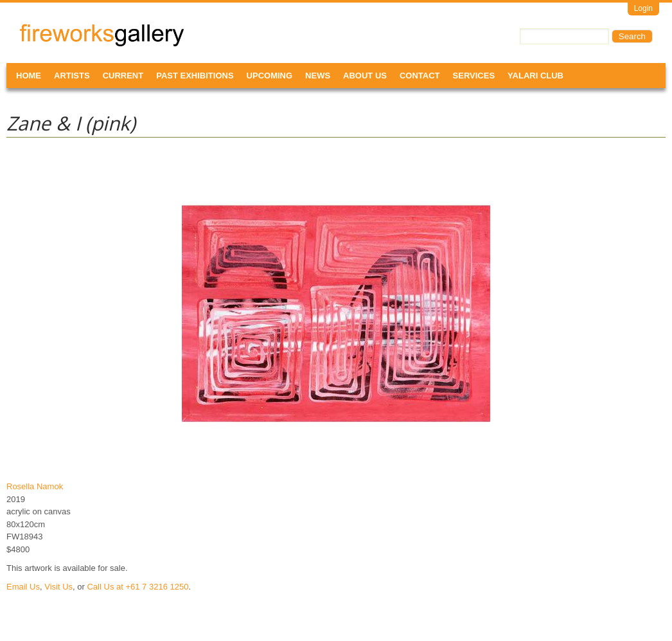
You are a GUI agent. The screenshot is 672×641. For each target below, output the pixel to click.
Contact (420, 76)
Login (643, 8)
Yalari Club (535, 76)
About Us (365, 76)
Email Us (23, 587)
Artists (72, 76)
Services (474, 76)
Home (29, 76)
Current (123, 76)
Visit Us (58, 587)
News (318, 76)
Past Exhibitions (195, 76)
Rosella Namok (35, 486)
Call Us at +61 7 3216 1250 (137, 587)
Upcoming (270, 76)
